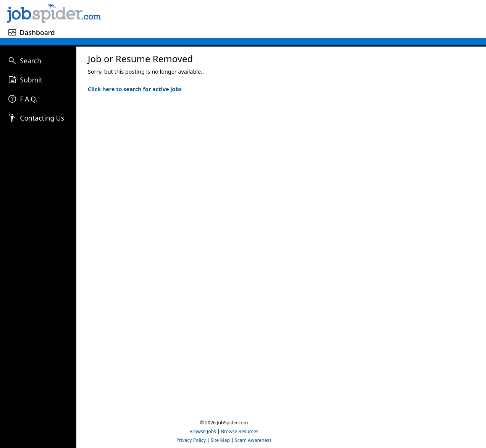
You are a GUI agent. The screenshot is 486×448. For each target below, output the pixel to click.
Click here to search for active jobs (135, 89)
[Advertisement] (295, 18)
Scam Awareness (253, 440)
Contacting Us (42, 118)
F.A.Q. (29, 99)
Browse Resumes (240, 431)
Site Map (220, 440)
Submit (31, 80)
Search (31, 61)
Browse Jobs (203, 431)
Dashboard (37, 32)
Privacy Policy (191, 440)
